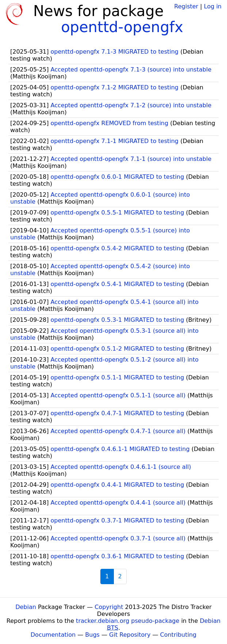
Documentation (53, 635)
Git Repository (130, 635)
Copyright (109, 607)
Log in (213, 6)
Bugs (92, 635)
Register (186, 6)
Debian (26, 607)
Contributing (178, 635)
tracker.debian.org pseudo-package (128, 621)
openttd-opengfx (122, 27)
